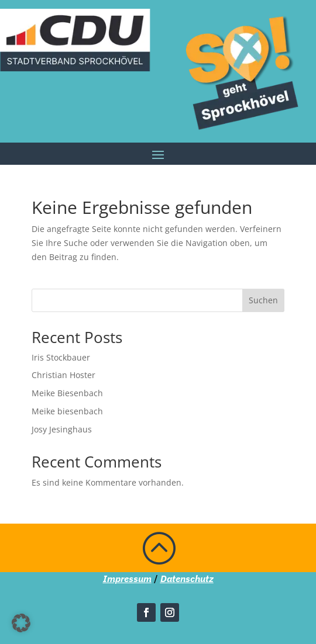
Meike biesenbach (67, 411)
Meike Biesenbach (67, 393)
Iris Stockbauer (61, 357)
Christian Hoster (63, 375)
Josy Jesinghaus (62, 429)
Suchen (263, 300)
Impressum (127, 579)
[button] (21, 623)
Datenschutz (187, 579)
